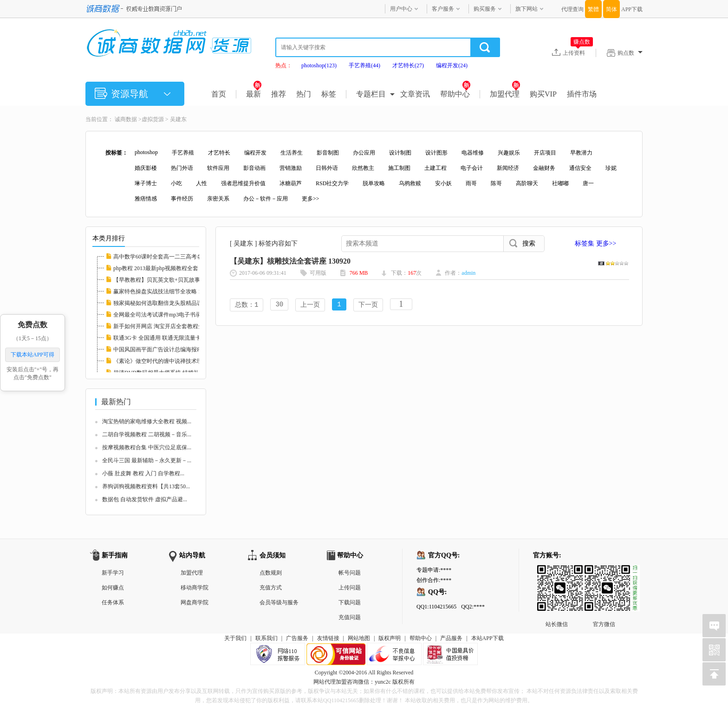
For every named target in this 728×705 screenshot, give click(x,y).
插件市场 (582, 94)
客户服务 (443, 9)
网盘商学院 (195, 602)
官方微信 (604, 572)
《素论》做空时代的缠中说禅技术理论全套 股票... (175, 361)
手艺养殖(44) (364, 65)
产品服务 (451, 638)
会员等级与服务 (279, 602)
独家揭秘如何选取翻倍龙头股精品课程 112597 (170, 303)
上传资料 (578, 52)
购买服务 (485, 9)
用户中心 (401, 9)
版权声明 (390, 638)
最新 (254, 94)
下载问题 (350, 602)
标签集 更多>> (595, 243)
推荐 (279, 94)
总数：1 (247, 305)
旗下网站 (526, 9)
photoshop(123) (319, 65)
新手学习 (113, 573)
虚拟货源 (153, 119)
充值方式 (271, 588)
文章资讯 (415, 94)
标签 (329, 94)
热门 (304, 94)
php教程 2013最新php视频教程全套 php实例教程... (174, 268)
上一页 (310, 305)
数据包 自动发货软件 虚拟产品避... (145, 499)
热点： (284, 65)
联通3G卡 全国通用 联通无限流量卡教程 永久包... (174, 338)
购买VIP (543, 94)
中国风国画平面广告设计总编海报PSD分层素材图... (176, 349)
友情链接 (328, 638)
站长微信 (557, 572)
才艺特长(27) (408, 65)
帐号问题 (350, 573)
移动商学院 (195, 588)
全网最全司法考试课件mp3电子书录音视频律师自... (176, 315)
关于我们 (235, 638)
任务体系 (113, 602)
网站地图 (359, 638)
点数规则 (271, 573)
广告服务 (297, 638)
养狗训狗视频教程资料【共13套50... (146, 486)
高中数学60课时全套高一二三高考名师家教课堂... (174, 257)
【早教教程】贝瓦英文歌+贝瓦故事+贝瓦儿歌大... (174, 280)
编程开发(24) (452, 65)
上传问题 (350, 588)
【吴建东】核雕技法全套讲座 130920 (290, 261)
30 (279, 305)
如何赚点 (113, 588)
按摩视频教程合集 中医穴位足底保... (147, 447)
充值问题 (350, 617)
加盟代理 (505, 94)
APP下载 (632, 9)
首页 (219, 94)
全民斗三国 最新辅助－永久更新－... (147, 460)
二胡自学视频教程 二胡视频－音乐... (147, 434)
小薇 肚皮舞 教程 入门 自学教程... (143, 473)
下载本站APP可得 (32, 355)
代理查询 (572, 9)
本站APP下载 (487, 638)
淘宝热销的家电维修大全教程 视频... (147, 421)
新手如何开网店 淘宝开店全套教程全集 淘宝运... (172, 326)
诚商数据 (126, 119)
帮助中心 (455, 94)
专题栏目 (371, 94)
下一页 (368, 305)
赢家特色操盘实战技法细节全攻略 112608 (164, 291)
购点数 (630, 53)
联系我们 (266, 638)
